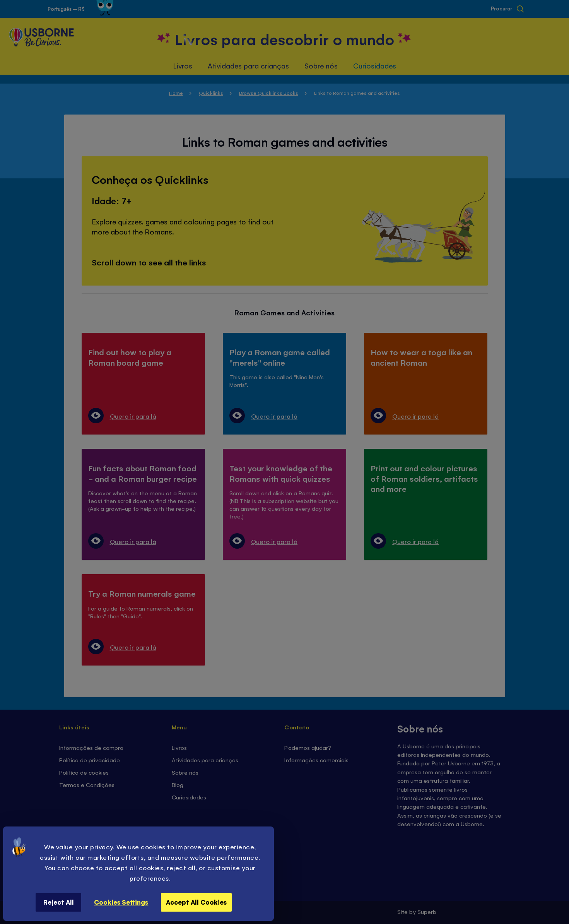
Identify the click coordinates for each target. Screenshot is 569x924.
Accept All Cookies (196, 902)
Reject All (59, 902)
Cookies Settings (121, 902)
